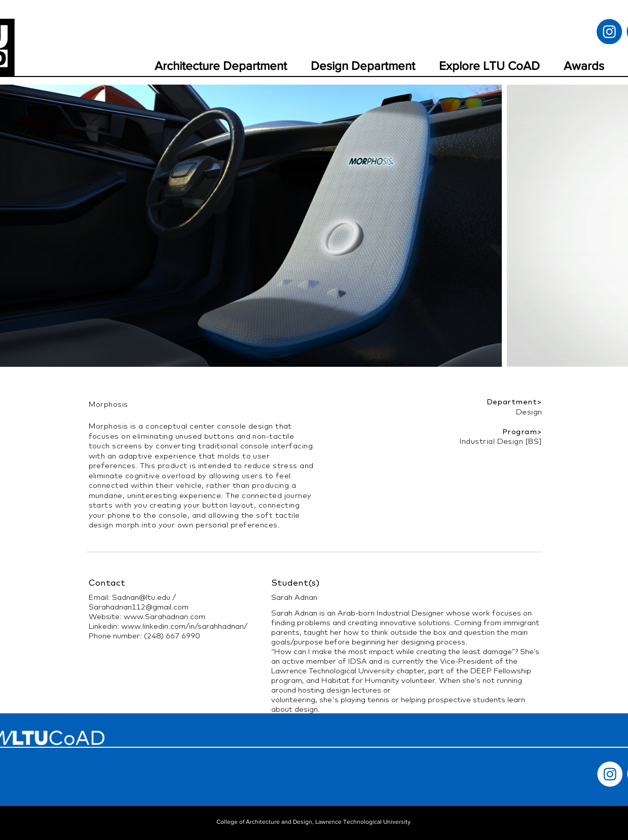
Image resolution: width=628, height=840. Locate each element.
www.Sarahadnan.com (164, 616)
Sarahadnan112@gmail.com (139, 607)
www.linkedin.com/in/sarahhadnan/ (184, 626)
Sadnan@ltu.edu (141, 597)
